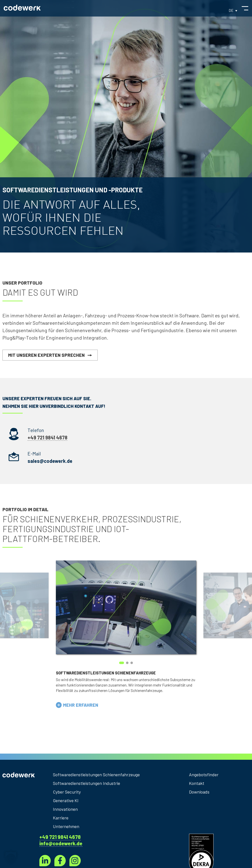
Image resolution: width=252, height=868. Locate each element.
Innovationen (65, 809)
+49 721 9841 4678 (60, 837)
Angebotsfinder (204, 775)
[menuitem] (233, 10)
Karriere (61, 818)
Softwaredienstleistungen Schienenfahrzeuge (96, 775)
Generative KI (66, 800)
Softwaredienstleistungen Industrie (87, 783)
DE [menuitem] (231, 10)
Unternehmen (66, 826)
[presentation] (29, 634)
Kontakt (197, 783)
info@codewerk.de (61, 843)
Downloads (199, 792)
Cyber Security (67, 792)
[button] (77, 705)
